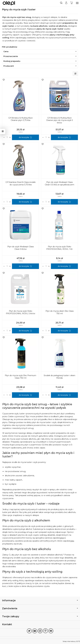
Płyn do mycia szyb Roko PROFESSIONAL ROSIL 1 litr (59, 248)
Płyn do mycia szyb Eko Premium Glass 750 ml (21, 377)
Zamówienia (40, 608)
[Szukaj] (61, 3)
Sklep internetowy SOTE (71, 641)
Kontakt (7, 624)
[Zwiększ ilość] (4, 137)
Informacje (40, 600)
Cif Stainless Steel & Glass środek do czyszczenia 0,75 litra (21, 183)
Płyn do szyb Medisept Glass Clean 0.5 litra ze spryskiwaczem (60, 183)
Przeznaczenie (40, 56)
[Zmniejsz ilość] (10, 137)
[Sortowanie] (75, 74)
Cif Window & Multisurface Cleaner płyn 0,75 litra (21, 119)
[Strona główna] (9, 3)
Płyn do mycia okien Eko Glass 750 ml (60, 312)
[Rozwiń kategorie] (77, 3)
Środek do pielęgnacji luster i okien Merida (59, 377)
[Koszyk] (72, 3)
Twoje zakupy (40, 616)
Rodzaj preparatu (40, 61)
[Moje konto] (66, 3)
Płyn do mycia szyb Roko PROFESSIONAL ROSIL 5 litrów (21, 312)
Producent (40, 66)
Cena (40, 51)
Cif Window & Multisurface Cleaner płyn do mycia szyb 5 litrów (59, 120)
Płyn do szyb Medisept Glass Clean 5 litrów (21, 248)
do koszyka (24, 137)
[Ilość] (7, 137)
